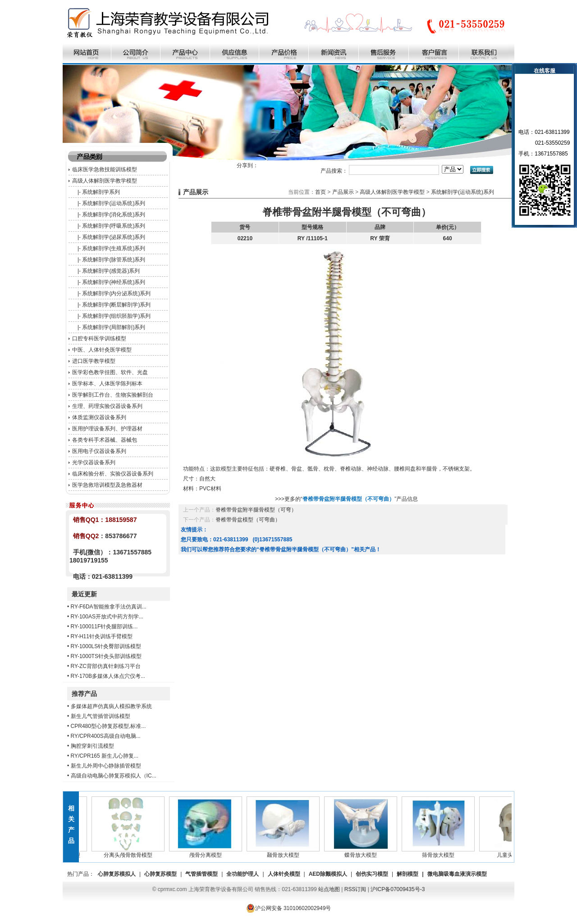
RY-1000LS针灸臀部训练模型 (106, 646)
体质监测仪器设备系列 (99, 417)
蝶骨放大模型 (363, 852)
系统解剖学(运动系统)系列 (114, 203)
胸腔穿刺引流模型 (92, 746)
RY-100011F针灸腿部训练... (104, 627)
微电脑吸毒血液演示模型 (457, 874)
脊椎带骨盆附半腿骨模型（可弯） (256, 510)
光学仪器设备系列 (94, 462)
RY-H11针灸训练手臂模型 (102, 636)
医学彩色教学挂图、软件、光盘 (110, 372)
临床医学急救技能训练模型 (105, 169)
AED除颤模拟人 (328, 874)
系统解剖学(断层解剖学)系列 (116, 305)
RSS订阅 (355, 889)
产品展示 (343, 192)
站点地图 (329, 889)
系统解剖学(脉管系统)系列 (114, 260)
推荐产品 (84, 694)
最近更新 (84, 594)
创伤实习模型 (372, 874)
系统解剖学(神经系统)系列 (114, 282)
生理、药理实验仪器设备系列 (107, 406)
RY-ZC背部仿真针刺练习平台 (106, 666)
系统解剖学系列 (101, 192)
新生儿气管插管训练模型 (101, 716)
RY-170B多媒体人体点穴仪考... (108, 676)
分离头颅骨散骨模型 (130, 852)
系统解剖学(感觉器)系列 (111, 271)
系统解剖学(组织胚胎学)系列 (116, 316)
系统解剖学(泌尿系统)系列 (114, 237)
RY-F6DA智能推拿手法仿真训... (109, 607)
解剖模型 (408, 874)
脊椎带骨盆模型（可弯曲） (248, 520)
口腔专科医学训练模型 (99, 338)
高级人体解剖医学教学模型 (105, 181)
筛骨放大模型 (440, 852)
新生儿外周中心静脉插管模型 (106, 766)
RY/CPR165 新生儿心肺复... (105, 756)
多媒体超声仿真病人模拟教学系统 (111, 706)
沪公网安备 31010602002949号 (289, 908)
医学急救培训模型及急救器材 (107, 485)
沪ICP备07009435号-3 (398, 889)
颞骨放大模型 (285, 852)
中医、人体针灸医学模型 (102, 350)
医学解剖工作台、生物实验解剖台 (113, 395)
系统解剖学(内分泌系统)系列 (116, 293)
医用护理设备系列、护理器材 (107, 429)
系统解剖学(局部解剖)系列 (114, 327)
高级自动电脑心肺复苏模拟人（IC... (114, 776)
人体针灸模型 (284, 874)
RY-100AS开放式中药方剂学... (107, 617)
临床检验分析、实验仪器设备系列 (113, 474)
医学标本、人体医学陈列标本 (107, 384)
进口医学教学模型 (94, 361)
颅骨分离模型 (208, 852)
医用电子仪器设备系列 (99, 451)
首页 (321, 192)
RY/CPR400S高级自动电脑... (106, 736)
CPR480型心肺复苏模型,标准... (108, 726)
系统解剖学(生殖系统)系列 (114, 248)
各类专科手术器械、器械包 (105, 440)
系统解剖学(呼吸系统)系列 (114, 226)
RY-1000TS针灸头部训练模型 (106, 656)
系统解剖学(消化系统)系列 (114, 215)
